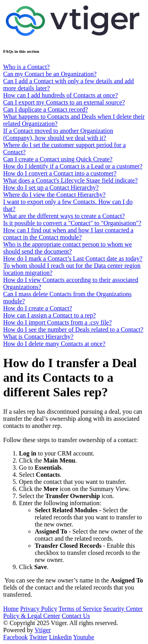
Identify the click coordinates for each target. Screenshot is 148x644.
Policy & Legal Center (32, 616)
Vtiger (43, 630)
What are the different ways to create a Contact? (64, 216)
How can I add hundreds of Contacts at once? (61, 95)
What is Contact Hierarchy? (38, 337)
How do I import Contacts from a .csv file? (57, 322)
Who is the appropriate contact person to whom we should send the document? (67, 248)
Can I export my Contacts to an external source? (64, 102)
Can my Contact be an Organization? (50, 74)
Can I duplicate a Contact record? (46, 109)
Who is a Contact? (26, 67)
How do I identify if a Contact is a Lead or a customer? (73, 166)
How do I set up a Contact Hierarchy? (51, 188)
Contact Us (76, 616)
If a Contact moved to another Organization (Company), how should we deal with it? (58, 134)
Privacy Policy (39, 609)
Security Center (123, 609)
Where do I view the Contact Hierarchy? (54, 195)
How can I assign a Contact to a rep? (50, 315)
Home (11, 609)
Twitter (38, 637)
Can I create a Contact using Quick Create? (58, 159)
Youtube (84, 637)
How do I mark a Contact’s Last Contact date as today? (73, 259)
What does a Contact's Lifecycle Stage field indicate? (70, 180)
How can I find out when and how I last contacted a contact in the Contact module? (68, 234)
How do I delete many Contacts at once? (54, 344)
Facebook (15, 637)
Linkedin (60, 637)
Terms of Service (80, 609)
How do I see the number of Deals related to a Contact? (73, 329)
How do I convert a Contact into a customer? (60, 173)
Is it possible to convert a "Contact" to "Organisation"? (72, 223)
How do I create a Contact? (38, 308)
